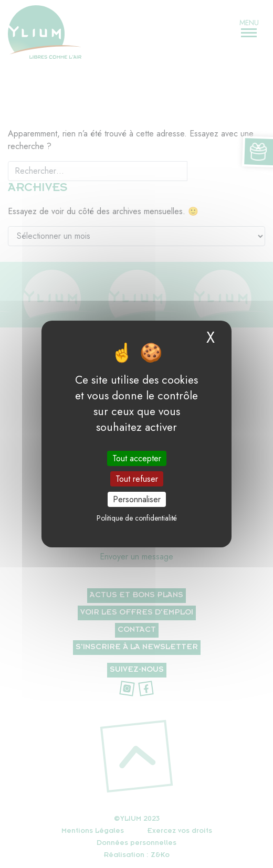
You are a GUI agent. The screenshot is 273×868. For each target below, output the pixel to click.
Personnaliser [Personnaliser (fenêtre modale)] (137, 499)
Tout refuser (137, 479)
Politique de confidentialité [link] (137, 518)
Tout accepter (137, 458)
